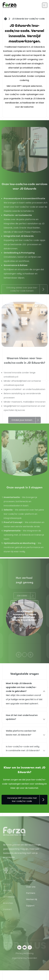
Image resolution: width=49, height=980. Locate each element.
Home (5, 19)
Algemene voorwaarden (24, 967)
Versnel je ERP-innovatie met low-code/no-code (22, 800)
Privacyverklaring (24, 963)
